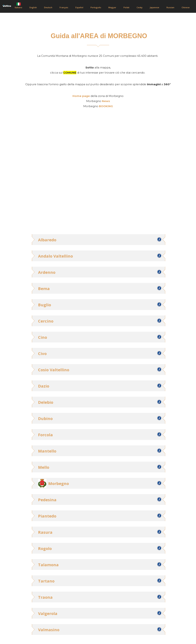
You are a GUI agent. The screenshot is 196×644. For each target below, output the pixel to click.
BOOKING (106, 106)
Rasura (45, 532)
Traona (45, 597)
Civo (42, 353)
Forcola (45, 435)
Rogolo (45, 548)
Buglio (45, 305)
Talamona (48, 565)
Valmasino (49, 630)
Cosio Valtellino (54, 370)
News (106, 101)
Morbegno (59, 483)
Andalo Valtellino (55, 256)
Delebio (46, 402)
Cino (43, 337)
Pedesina (47, 500)
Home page (81, 96)
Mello (44, 467)
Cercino (46, 321)
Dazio (44, 386)
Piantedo (47, 516)
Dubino (45, 418)
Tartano (46, 581)
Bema (44, 288)
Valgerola (48, 613)
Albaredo (47, 240)
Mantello (47, 451)
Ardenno (47, 272)
